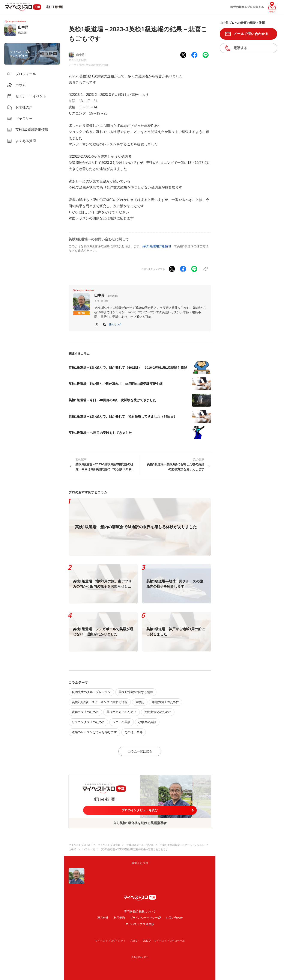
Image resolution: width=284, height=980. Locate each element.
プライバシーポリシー (144, 918)
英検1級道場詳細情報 (157, 246)
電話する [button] (240, 48)
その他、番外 (134, 732)
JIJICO (147, 941)
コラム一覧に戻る (140, 751)
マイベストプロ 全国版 (140, 924)
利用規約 (119, 918)
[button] (115, 324)
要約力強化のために (158, 712)
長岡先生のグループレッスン (91, 692)
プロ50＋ (134, 941)
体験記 (140, 702)
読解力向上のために (85, 712)
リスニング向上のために (88, 722)
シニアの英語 (122, 722)
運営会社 (103, 918)
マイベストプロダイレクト (110, 941)
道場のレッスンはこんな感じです (94, 732)
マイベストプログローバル (169, 941)
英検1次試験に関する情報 (94, 65)
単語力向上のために (165, 702)
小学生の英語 (147, 722)
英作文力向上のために (122, 712)
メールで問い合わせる (251, 34)
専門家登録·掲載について (140, 911)
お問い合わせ (174, 918)
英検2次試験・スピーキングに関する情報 (100, 702)
